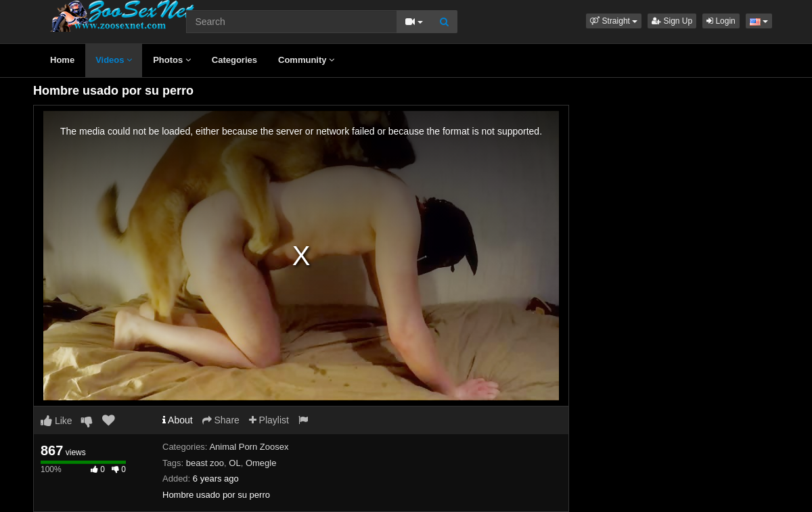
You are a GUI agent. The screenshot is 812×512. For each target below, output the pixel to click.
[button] (614, 21)
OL (234, 463)
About (178, 420)
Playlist (269, 420)
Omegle (261, 463)
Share (221, 420)
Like (57, 421)
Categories (234, 60)
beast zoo (205, 463)
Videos (114, 60)
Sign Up (672, 21)
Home (62, 60)
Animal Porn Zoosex (249, 447)
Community (306, 60)
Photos (172, 60)
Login (721, 21)
